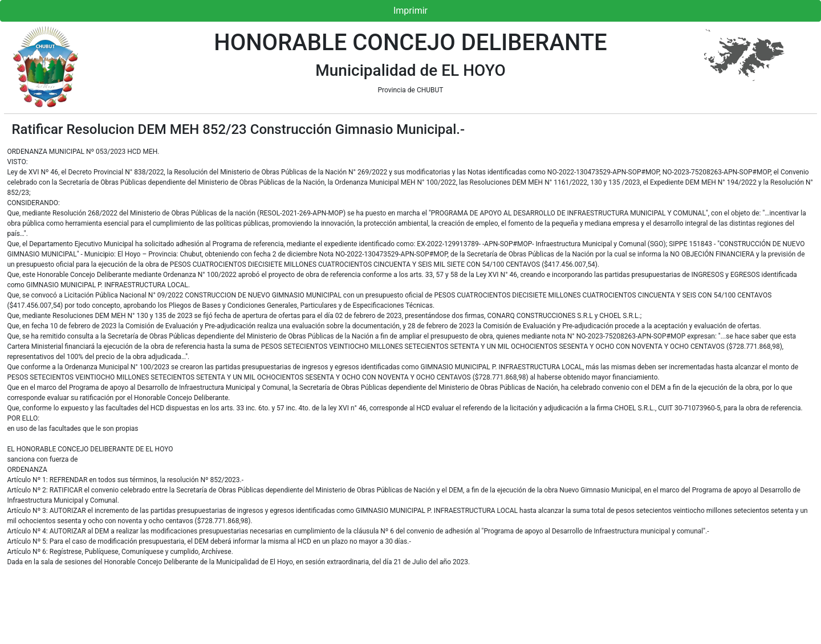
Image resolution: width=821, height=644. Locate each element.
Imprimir (410, 11)
